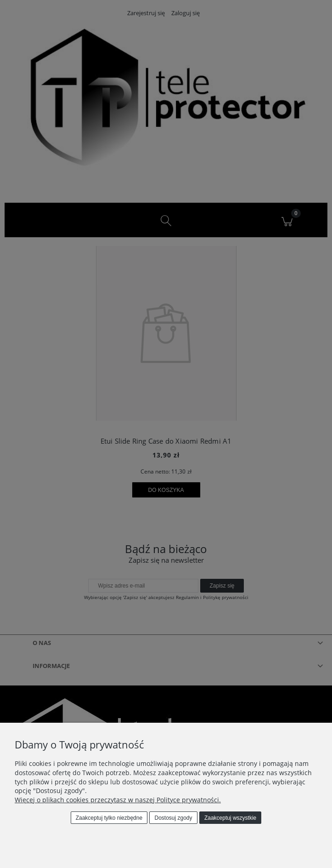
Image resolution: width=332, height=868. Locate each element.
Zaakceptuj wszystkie (230, 818)
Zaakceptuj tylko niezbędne (109, 818)
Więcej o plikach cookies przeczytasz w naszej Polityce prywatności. (118, 800)
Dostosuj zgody (174, 818)
